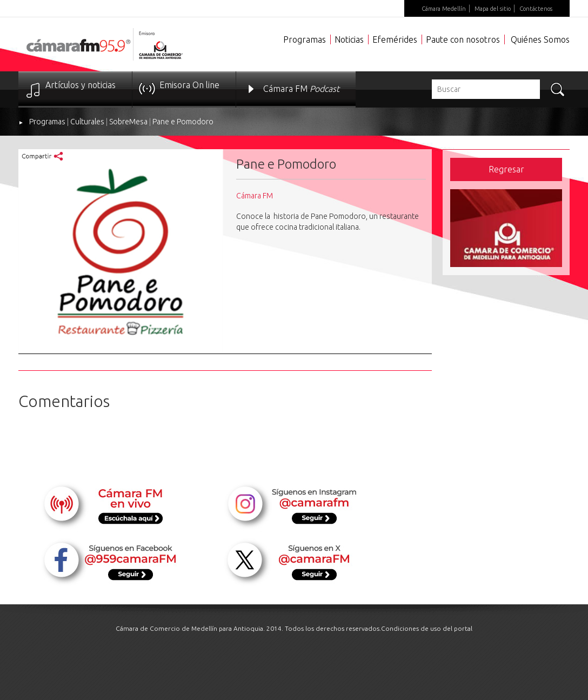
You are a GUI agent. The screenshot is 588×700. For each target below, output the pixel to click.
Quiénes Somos (540, 39)
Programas (305, 39)
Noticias (349, 39)
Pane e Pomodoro (183, 122)
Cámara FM (301, 89)
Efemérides (395, 39)
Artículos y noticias (81, 85)
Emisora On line (189, 85)
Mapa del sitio (493, 9)
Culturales (87, 122)
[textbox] (486, 89)
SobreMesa (128, 122)
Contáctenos (536, 9)
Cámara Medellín (444, 9)
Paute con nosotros (463, 39)
